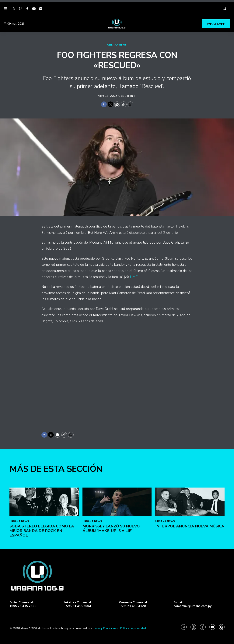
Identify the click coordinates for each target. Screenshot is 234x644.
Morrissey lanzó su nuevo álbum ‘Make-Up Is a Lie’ (111, 553)
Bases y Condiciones (105, 628)
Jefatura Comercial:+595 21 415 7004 (78, 604)
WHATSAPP (216, 24)
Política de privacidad (133, 628)
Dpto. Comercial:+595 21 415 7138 (23, 604)
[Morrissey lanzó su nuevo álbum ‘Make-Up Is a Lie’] (117, 526)
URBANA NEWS (117, 45)
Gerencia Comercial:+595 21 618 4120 (133, 604)
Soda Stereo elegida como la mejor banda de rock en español (42, 555)
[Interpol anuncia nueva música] (190, 526)
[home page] (117, 24)
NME (134, 277)
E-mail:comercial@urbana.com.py (193, 604)
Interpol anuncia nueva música (190, 551)
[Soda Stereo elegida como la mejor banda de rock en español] (44, 526)
